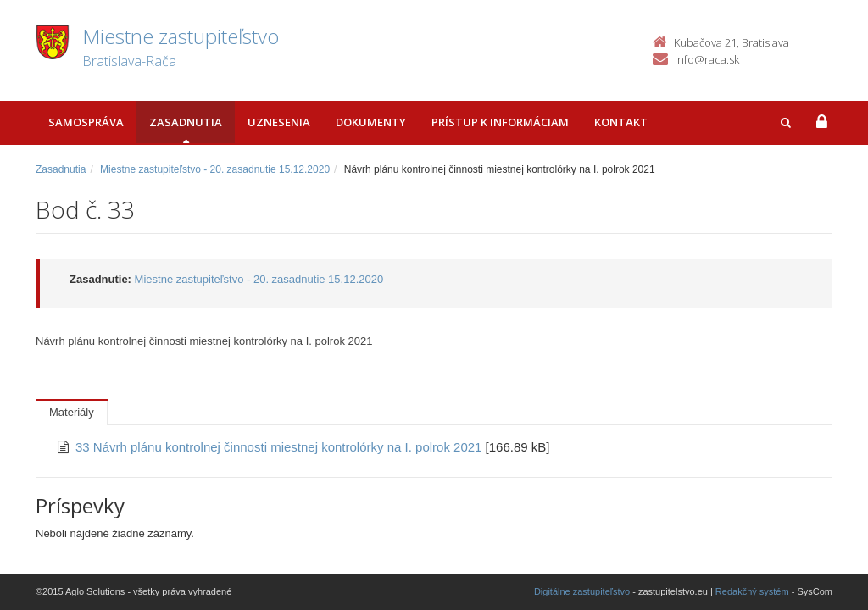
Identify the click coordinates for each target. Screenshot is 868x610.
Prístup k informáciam (500, 122)
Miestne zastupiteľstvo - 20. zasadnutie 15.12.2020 (215, 169)
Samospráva (86, 122)
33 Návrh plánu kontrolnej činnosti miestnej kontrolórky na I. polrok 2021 (281, 447)
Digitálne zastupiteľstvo (582, 591)
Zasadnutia (186, 122)
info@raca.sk (707, 59)
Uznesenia (279, 122)
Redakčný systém (752, 591)
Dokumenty (371, 122)
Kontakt (621, 122)
